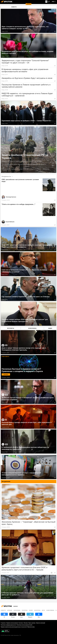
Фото (43, 610)
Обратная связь (31, 627)
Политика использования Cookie (24, 625)
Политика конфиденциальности (8, 625)
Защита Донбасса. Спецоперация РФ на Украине (25, 156)
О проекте (3, 623)
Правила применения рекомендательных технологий (14, 627)
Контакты (21, 623)
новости (3, 610)
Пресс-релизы (32, 623)
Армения (10, 610)
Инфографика (50, 610)
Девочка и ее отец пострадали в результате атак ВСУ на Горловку (22, 161)
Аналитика (37, 610)
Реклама (26, 623)
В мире (31, 610)
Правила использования (12, 623)
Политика (25, 610)
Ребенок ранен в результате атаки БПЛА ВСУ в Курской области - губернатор (25, 169)
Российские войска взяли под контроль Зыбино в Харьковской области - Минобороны (24, 165)
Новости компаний (41, 623)
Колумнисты (8, 177)
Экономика (17, 610)
